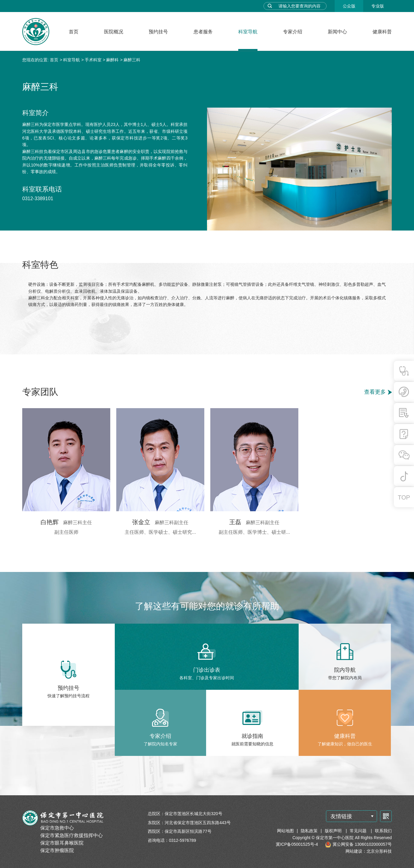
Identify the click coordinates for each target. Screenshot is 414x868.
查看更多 (375, 392)
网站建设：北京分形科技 (369, 851)
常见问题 (359, 831)
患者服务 (203, 32)
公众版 (349, 6)
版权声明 (334, 831)
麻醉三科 (132, 60)
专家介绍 (293, 32)
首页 (74, 32)
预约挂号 (158, 32)
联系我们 (383, 831)
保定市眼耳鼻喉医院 (62, 843)
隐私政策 (309, 831)
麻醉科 (112, 60)
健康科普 (382, 32)
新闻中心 (337, 32)
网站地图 (285, 831)
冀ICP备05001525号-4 (297, 844)
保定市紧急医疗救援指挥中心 (72, 835)
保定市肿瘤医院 (57, 850)
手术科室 (93, 60)
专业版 (378, 6)
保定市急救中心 (57, 828)
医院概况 (114, 32)
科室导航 (248, 32)
